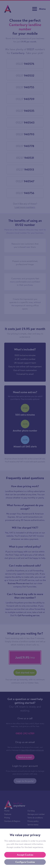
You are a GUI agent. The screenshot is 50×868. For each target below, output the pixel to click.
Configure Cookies (25, 862)
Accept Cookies (25, 855)
